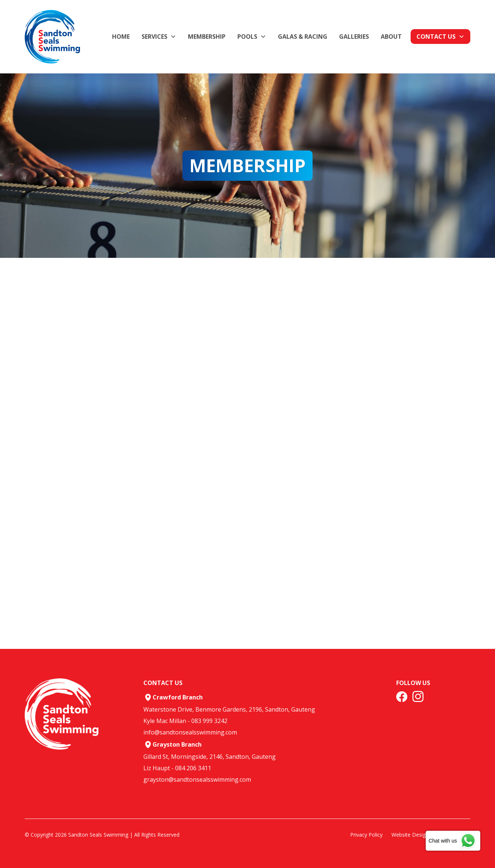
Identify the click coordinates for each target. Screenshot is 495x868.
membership (207, 37)
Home (121, 37)
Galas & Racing (303, 37)
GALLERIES (354, 37)
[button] (159, 37)
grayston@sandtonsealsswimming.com (197, 779)
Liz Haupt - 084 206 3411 (177, 768)
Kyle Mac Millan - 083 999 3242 (185, 721)
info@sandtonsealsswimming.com (190, 732)
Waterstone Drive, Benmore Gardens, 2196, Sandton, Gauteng (229, 709)
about (391, 37)
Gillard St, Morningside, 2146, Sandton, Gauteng (210, 757)
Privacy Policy (366, 835)
